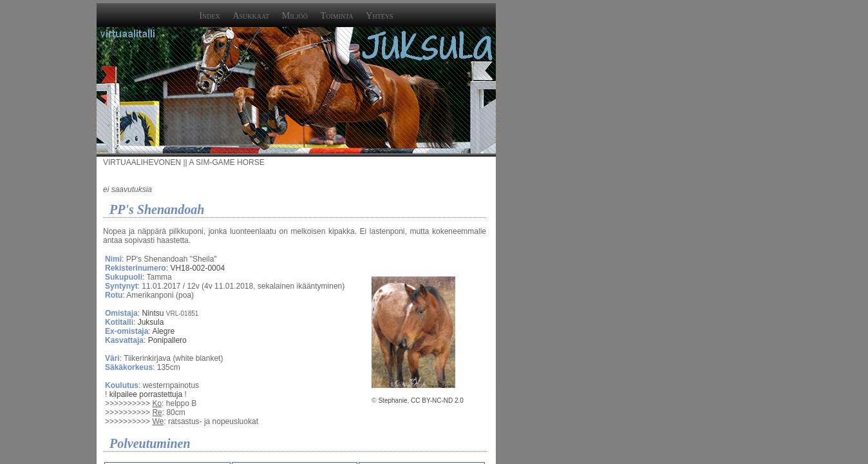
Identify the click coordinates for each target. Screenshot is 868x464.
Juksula (151, 322)
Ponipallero (167, 340)
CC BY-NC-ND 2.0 (437, 401)
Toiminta (337, 16)
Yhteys (379, 16)
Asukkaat (251, 16)
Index (209, 16)
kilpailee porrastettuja (146, 394)
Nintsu (153, 313)
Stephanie (392, 401)
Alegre (163, 331)
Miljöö (295, 16)
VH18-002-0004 (197, 268)
